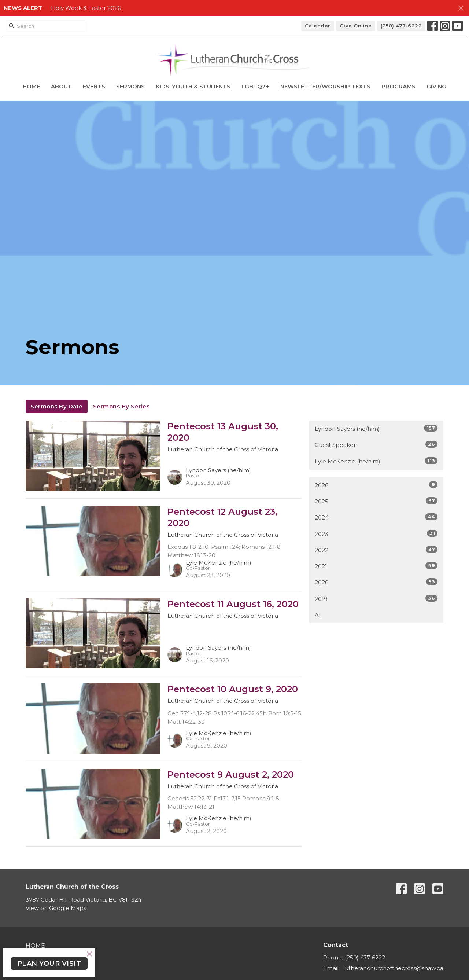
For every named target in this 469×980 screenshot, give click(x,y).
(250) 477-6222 (401, 26)
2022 (376, 550)
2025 (376, 501)
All (318, 615)
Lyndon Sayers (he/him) (376, 428)
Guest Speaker (376, 445)
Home (31, 86)
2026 (376, 485)
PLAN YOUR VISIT (49, 964)
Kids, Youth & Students (193, 86)
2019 (376, 599)
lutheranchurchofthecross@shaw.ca (393, 968)
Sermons (130, 86)
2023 (376, 534)
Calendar (318, 26)
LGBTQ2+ (255, 86)
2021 (376, 566)
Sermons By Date (57, 406)
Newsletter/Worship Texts (325, 86)
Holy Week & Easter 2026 (86, 8)
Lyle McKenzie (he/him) (376, 461)
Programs (398, 86)
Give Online (356, 26)
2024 (376, 517)
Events (94, 86)
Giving (436, 86)
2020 (376, 582)
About (61, 86)
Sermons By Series (121, 406)
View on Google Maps (56, 908)
